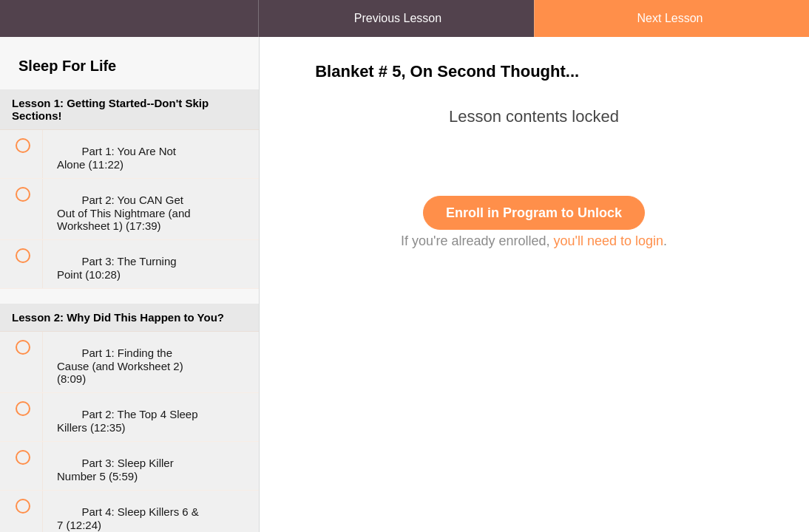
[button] (232, 7)
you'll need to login (609, 241)
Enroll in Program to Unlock (534, 213)
